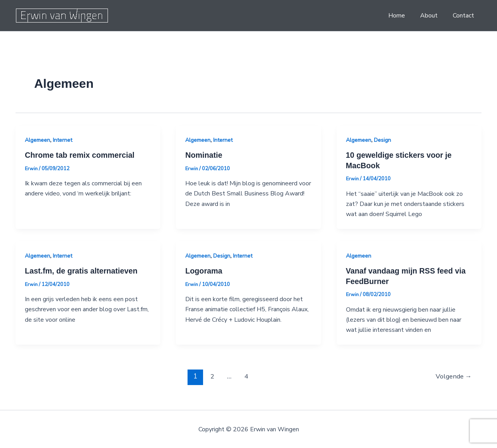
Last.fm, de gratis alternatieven (82, 270)
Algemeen (37, 140)
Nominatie (204, 155)
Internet (63, 140)
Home (403, 16)
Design (382, 140)
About (433, 16)
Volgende (453, 375)
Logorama (204, 270)
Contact (465, 16)
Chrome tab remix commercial (81, 155)
